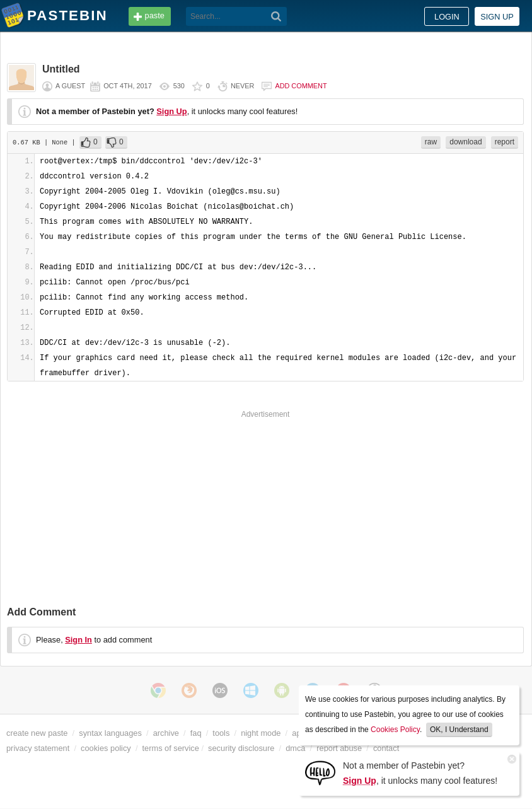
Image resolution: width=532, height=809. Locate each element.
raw (431, 142)
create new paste (37, 733)
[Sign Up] (320, 772)
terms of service (171, 748)
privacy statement (38, 748)
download (465, 142)
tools (221, 733)
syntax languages (110, 733)
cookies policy (106, 748)
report (505, 142)
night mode (261, 733)
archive (166, 733)
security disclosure (241, 748)
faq (196, 733)
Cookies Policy (395, 730)
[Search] (276, 16)
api (297, 733)
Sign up (497, 17)
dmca (295, 748)
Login (447, 17)
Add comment (301, 86)
